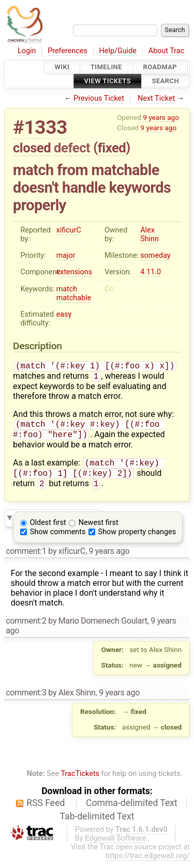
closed (32, 148)
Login (27, 51)
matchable (74, 298)
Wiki (62, 67)
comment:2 (26, 628)
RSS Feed (46, 810)
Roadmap (160, 67)
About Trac (167, 51)
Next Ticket (156, 98)
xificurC (69, 230)
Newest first (99, 530)
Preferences (68, 51)
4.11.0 (151, 272)
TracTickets (80, 781)
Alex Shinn (150, 235)
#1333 (40, 127)
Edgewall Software (116, 846)
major (66, 255)
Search (166, 81)
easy (64, 314)
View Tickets (108, 81)
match (67, 289)
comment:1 (26, 558)
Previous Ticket (99, 98)
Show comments (58, 539)
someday (155, 255)
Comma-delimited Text (132, 810)
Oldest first (48, 530)
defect (72, 148)
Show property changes (137, 539)
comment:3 (26, 700)
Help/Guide (118, 51)
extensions (74, 272)
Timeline (106, 67)
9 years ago (161, 117)
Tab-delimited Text (97, 824)
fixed (112, 148)
